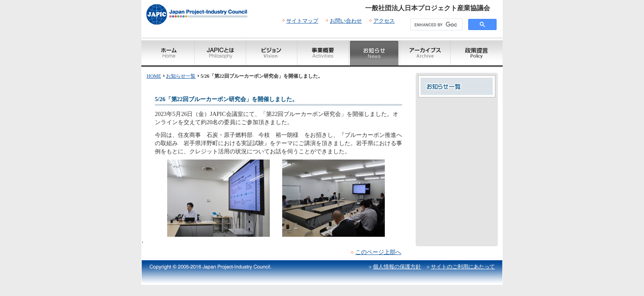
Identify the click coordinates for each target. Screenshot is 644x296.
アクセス (384, 21)
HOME (154, 76)
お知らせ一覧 (181, 76)
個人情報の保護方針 (397, 267)
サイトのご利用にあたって (463, 267)
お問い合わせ (346, 21)
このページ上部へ (378, 252)
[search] (436, 25)
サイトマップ (302, 21)
